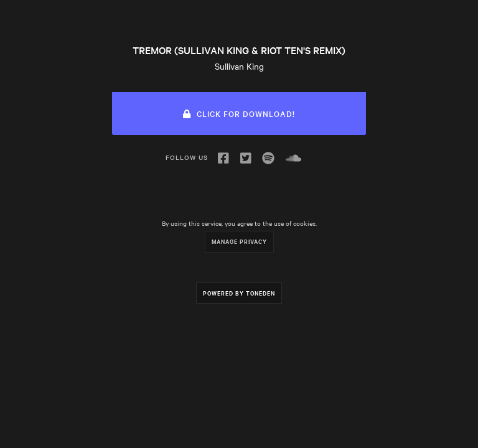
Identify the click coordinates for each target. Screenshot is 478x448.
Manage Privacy (239, 241)
